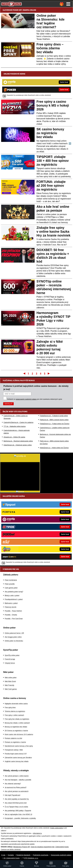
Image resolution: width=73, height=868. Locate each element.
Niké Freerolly (9, 685)
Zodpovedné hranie (62, 847)
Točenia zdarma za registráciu (15, 711)
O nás (3, 855)
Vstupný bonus (10, 663)
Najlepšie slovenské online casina (16, 704)
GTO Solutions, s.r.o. (31, 858)
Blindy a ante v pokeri (12, 596)
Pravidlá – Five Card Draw (14, 619)
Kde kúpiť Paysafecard (12, 795)
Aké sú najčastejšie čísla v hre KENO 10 (18, 814)
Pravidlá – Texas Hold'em (13, 611)
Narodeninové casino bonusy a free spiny (19, 746)
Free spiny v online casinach (14, 715)
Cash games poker (11, 588)
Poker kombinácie (11, 580)
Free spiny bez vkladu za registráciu (17, 719)
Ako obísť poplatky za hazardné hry (17, 799)
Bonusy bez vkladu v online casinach (17, 723)
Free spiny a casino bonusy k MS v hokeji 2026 (53, 105)
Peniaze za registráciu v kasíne (15, 742)
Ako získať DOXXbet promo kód (16, 803)
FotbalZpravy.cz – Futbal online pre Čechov (55, 424)
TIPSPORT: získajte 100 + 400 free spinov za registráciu (53, 161)
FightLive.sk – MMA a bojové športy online (54, 420)
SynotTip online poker (12, 655)
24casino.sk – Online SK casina (14, 437)
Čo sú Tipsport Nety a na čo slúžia (16, 807)
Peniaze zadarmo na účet (13, 738)
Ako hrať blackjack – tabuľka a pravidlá (18, 780)
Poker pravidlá (10, 584)
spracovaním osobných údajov (26, 399)
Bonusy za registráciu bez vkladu (16, 727)
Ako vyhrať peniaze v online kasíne (17, 776)
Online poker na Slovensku (14, 641)
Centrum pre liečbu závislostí (11, 850)
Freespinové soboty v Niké (14, 750)
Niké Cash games (11, 689)
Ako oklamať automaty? (13, 784)
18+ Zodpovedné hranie (11, 858)
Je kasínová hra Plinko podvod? (16, 787)
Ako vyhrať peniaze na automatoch (17, 791)
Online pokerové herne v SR (14, 633)
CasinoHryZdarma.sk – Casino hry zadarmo (18, 422)
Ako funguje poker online (13, 637)
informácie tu (37, 833)
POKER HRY (17, 10)
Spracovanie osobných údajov (61, 855)
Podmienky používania (41, 855)
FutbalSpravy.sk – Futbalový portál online (54, 416)
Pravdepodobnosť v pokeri (14, 599)
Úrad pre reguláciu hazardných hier (43, 847)
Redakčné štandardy (23, 855)
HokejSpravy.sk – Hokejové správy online (18, 445)
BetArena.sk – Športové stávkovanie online (18, 441)
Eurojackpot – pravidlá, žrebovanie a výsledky (20, 818)
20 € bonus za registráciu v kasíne (16, 731)
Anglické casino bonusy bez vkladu (17, 761)
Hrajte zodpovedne (57, 828)
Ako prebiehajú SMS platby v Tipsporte (18, 811)
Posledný (49, 373)
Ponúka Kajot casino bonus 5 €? (16, 754)
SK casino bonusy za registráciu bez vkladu (50, 133)
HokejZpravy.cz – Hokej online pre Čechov (54, 448)
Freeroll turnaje (10, 659)
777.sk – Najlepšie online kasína (15, 426)
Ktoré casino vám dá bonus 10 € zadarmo (19, 734)
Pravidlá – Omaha (11, 615)
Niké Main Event (10, 681)
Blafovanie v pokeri (11, 603)
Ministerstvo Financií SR (22, 847)
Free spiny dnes (10, 707)
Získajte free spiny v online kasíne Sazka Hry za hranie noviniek (53, 232)
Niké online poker (11, 678)
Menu (68, 4)
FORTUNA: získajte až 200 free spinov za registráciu (51, 186)
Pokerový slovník (11, 607)
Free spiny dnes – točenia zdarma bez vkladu (50, 48)
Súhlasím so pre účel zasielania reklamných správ (35, 399)
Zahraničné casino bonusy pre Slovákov (18, 758)
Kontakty (11, 855)
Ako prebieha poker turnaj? (14, 592)
